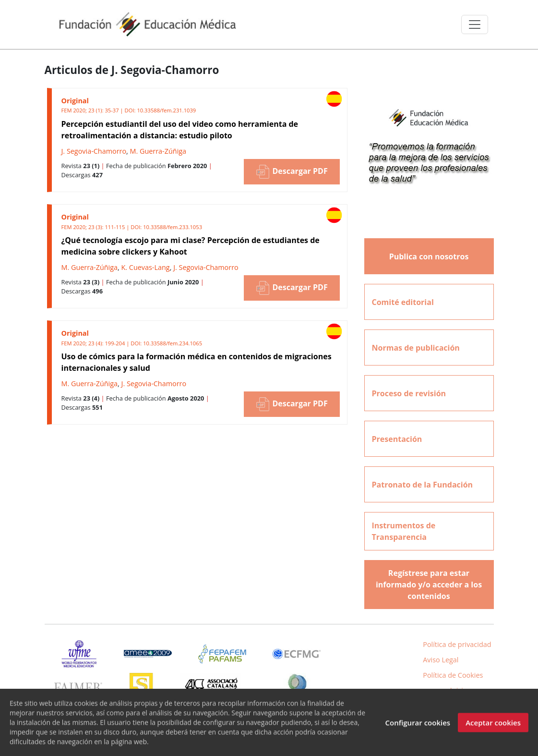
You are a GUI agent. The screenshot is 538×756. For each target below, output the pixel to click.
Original (75, 101)
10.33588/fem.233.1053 (173, 227)
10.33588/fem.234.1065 (173, 343)
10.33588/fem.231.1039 (166, 110)
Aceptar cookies (493, 727)
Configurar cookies (418, 727)
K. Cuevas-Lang (146, 267)
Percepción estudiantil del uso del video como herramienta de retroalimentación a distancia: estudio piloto (180, 130)
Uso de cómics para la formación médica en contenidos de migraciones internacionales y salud (197, 362)
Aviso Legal (441, 660)
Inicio (459, 690)
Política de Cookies (453, 675)
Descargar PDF (291, 172)
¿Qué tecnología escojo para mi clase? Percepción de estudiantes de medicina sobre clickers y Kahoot (191, 246)
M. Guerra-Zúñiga (158, 151)
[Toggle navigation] (475, 24)
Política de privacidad (457, 644)
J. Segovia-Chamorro (94, 151)
